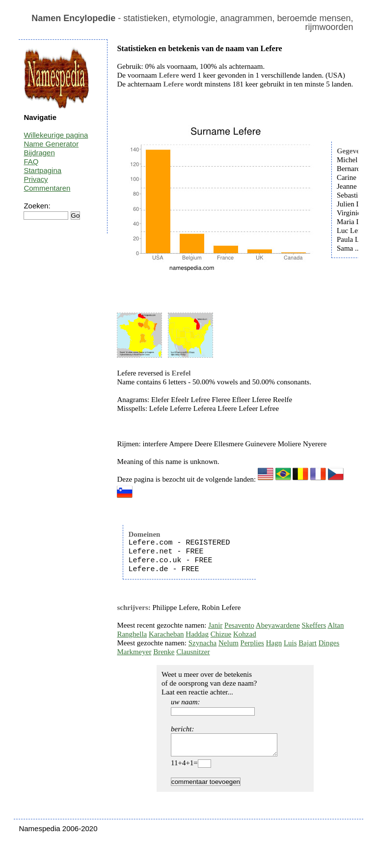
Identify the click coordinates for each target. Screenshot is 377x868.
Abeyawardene (278, 625)
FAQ (31, 161)
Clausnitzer (193, 652)
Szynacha (202, 643)
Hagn (274, 643)
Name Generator (51, 144)
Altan (336, 625)
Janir (215, 625)
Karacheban (166, 634)
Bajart (308, 643)
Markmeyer (134, 652)
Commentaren (47, 188)
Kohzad (245, 634)
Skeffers (314, 625)
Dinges (329, 643)
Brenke (164, 652)
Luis (290, 643)
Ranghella (132, 634)
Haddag (197, 634)
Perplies (252, 643)
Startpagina (42, 170)
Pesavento (239, 625)
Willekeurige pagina (56, 135)
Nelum (229, 643)
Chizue (221, 634)
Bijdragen (39, 153)
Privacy (36, 179)
